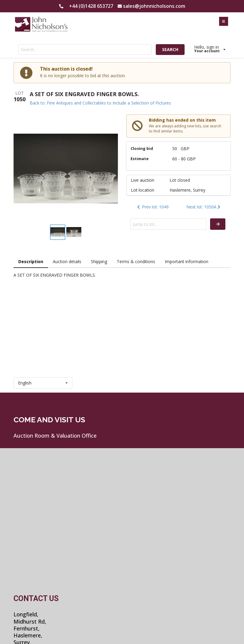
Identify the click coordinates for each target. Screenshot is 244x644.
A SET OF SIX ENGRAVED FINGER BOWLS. (84, 94)
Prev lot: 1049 (152, 207)
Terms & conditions (136, 261)
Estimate (140, 159)
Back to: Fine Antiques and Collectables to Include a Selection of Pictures (100, 103)
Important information (187, 261)
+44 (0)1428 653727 (91, 6)
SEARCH (170, 49)
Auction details (67, 261)
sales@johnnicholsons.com (154, 6)
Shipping (99, 261)
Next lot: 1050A (204, 207)
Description (31, 261)
